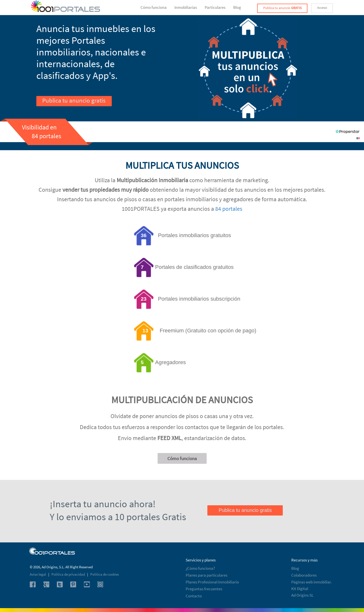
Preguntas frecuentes (204, 589)
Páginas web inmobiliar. (312, 582)
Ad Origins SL (302, 595)
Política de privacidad (69, 574)
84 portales (229, 209)
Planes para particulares (207, 575)
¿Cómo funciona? (200, 568)
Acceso (322, 8)
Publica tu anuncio (282, 8)
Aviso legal (38, 574)
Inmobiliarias (186, 7)
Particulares (215, 7)
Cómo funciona (154, 7)
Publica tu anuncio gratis (74, 100)
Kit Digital (300, 589)
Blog (237, 7)
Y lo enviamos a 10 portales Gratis (118, 517)
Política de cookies (105, 574)
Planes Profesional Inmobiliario (212, 582)
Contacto (194, 596)
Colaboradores (304, 575)
